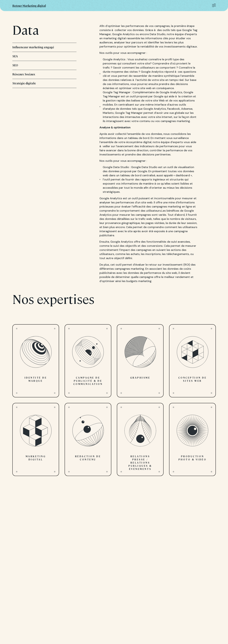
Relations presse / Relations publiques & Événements (140, 442)
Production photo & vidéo (192, 442)
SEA (44, 56)
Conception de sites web (192, 363)
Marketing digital (36, 442)
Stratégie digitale (44, 83)
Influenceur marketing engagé (44, 47)
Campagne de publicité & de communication (88, 363)
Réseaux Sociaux (44, 74)
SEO (44, 65)
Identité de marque (36, 363)
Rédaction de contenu (88, 442)
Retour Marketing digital (29, 6)
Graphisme (140, 363)
